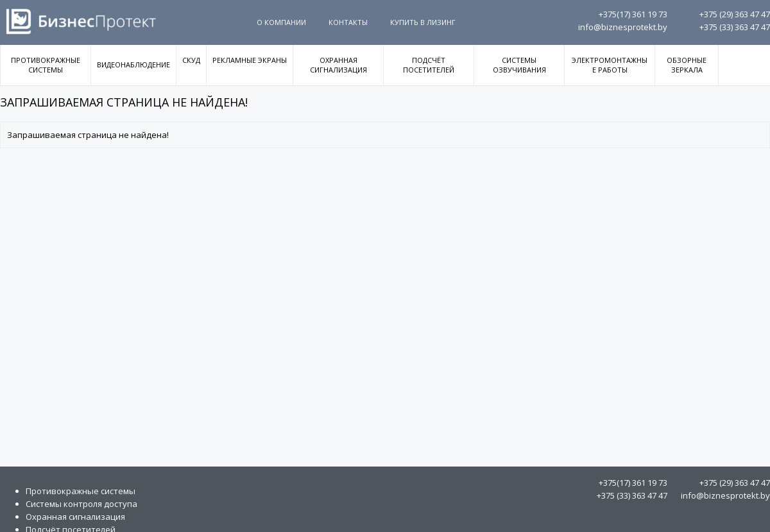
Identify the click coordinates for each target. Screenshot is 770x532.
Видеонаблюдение (133, 64)
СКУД (191, 60)
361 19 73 (633, 14)
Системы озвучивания (519, 65)
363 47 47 (735, 14)
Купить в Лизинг (423, 22)
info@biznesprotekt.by (623, 27)
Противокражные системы (46, 65)
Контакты (348, 22)
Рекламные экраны (250, 60)
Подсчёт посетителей (429, 65)
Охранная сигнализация (338, 65)
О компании (281, 22)
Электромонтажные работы (610, 65)
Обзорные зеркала (687, 65)
